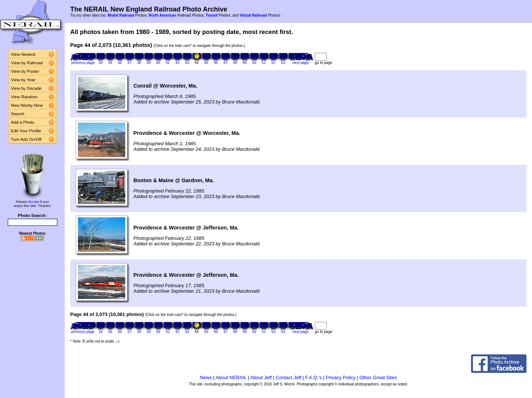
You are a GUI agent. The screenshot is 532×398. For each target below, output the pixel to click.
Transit (212, 15)
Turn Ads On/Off (26, 139)
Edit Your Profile (26, 131)
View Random (24, 97)
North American (162, 15)
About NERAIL (231, 377)
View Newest (23, 54)
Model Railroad (121, 15)
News (206, 377)
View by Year (23, 80)
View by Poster (25, 71)
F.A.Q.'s (313, 377)
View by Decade (26, 88)
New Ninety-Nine (27, 105)
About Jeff (261, 377)
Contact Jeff (288, 377)
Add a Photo (23, 122)
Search (18, 114)
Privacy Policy (341, 377)
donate (34, 202)
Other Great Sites (378, 377)
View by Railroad (27, 63)
